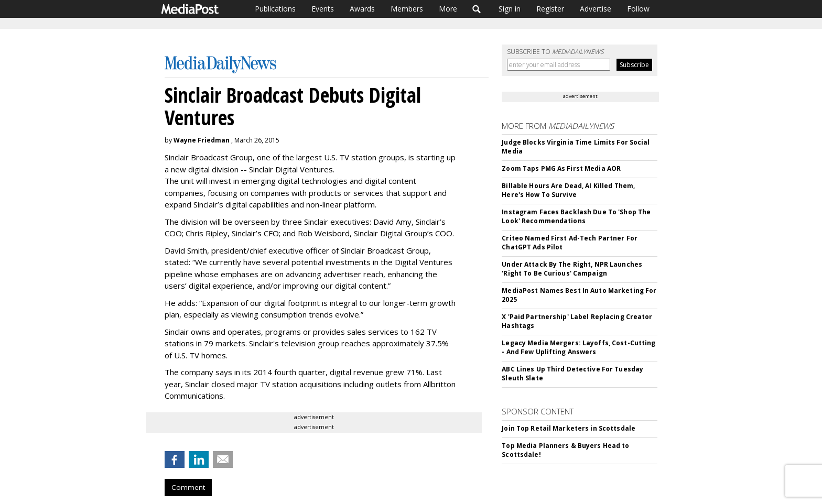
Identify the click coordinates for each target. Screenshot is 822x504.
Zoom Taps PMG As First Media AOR (561, 168)
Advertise (596, 9)
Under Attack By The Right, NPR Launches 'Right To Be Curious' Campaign (572, 269)
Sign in (510, 9)
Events (323, 9)
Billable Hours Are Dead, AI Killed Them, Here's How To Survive (568, 190)
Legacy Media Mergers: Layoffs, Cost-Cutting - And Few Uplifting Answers (578, 347)
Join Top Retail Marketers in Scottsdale (569, 428)
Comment (188, 487)
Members (407, 9)
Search (477, 9)
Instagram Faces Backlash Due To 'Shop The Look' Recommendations (576, 216)
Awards (362, 9)
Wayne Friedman (202, 140)
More (448, 9)
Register (550, 9)
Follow (638, 9)
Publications (275, 9)
